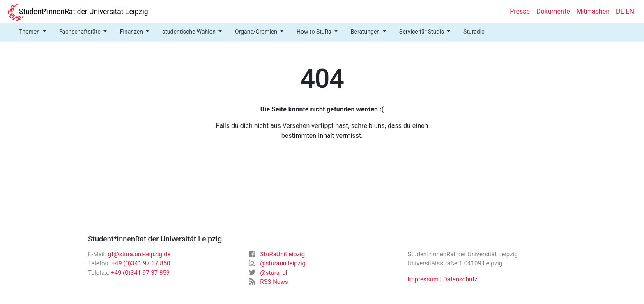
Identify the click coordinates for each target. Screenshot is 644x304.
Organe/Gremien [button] (257, 32)
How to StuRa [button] (315, 32)
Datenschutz (460, 279)
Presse (520, 11)
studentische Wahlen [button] (190, 32)
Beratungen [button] (366, 32)
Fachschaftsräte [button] (80, 32)
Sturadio (474, 32)
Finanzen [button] (132, 32)
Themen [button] (30, 32)
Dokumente (553, 11)
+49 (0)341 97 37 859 (140, 273)
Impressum (423, 279)
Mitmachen (593, 11)
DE (620, 11)
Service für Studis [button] (422, 32)
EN (630, 11)
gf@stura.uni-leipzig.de (139, 254)
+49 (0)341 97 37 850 (141, 263)
